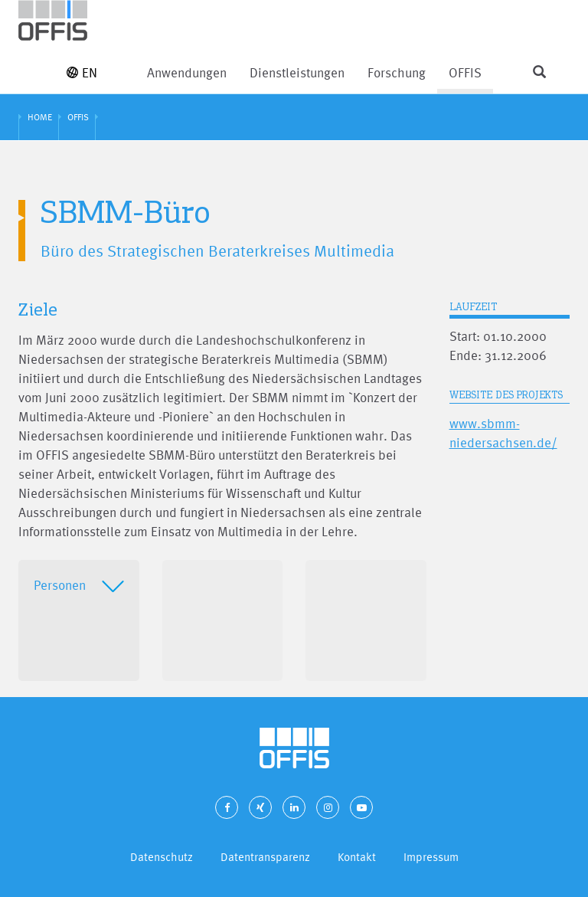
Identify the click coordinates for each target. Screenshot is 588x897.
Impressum (431, 857)
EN (82, 72)
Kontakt (357, 857)
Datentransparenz (265, 857)
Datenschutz (162, 857)
